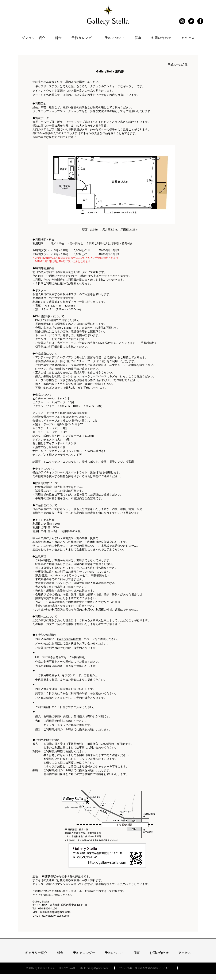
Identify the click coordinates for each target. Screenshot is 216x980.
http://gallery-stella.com (55, 916)
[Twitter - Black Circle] (191, 21)
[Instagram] (182, 21)
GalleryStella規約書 (69, 639)
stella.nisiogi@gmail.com (55, 912)
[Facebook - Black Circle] (200, 21)
